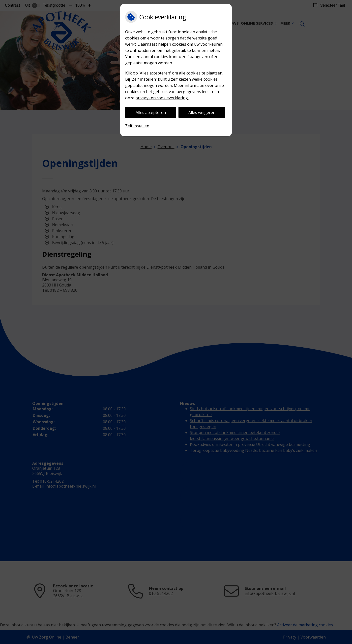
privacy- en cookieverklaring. (162, 98)
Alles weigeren (202, 112)
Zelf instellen (137, 126)
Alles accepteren (151, 112)
